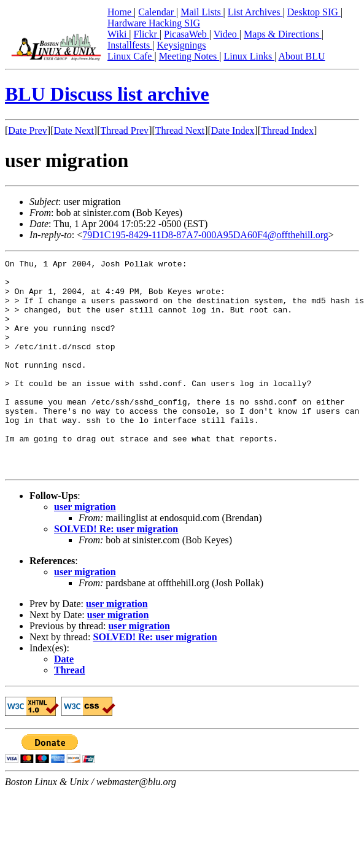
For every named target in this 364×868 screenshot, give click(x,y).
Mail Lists (202, 12)
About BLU (301, 56)
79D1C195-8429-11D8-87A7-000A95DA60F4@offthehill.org (205, 235)
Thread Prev (124, 130)
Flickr (147, 34)
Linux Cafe (131, 56)
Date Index (233, 130)
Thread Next (180, 130)
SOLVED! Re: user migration (116, 571)
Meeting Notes (189, 56)
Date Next (74, 130)
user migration (85, 549)
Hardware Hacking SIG (154, 23)
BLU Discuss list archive (107, 94)
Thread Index (287, 130)
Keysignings (182, 45)
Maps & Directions (283, 34)
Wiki (118, 34)
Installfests (130, 45)
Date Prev (28, 130)
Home (121, 12)
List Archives (255, 12)
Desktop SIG (314, 12)
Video (227, 34)
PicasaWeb (187, 34)
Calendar (157, 12)
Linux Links (249, 56)
